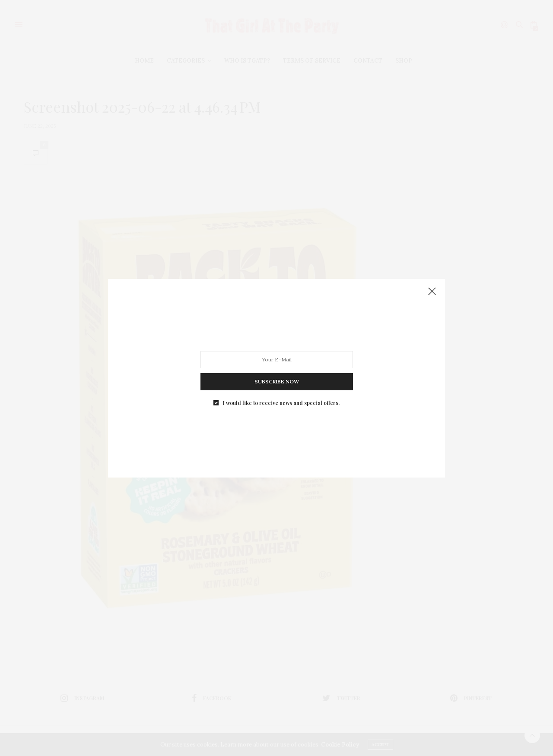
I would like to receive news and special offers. (281, 399)
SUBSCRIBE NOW (277, 379)
